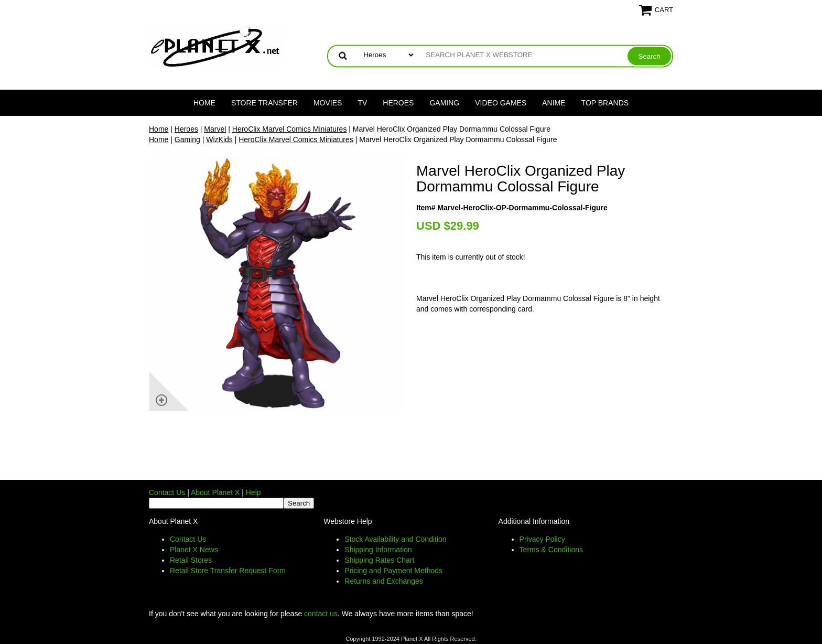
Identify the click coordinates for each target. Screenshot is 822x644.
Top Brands (605, 103)
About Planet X (215, 492)
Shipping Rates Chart (379, 560)
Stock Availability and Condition (395, 539)
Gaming (444, 103)
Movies (328, 103)
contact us (321, 614)
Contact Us (167, 492)
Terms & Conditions (551, 550)
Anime (554, 103)
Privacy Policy (542, 539)
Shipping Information (378, 550)
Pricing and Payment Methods (393, 571)
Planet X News (194, 550)
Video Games (501, 103)
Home (204, 103)
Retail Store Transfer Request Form (228, 571)
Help (253, 492)
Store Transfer (264, 103)
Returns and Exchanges (383, 581)
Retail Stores (191, 560)
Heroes (398, 103)
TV (362, 103)
